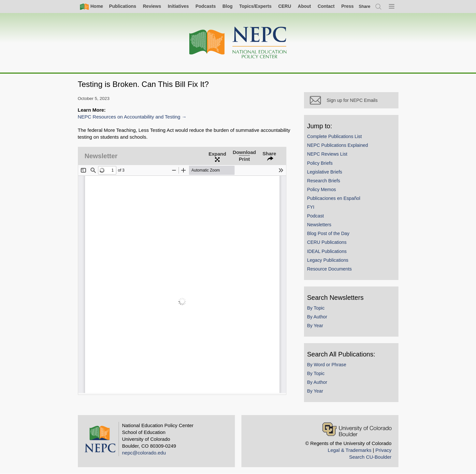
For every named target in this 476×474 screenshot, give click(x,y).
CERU (285, 6)
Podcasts (206, 6)
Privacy (383, 450)
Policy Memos (322, 189)
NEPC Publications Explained (338, 145)
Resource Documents (330, 269)
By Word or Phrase (327, 365)
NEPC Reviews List (327, 154)
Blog (228, 6)
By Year (315, 326)
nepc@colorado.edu (144, 453)
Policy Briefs (320, 163)
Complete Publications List (335, 136)
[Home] (238, 43)
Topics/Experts (255, 6)
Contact (326, 6)
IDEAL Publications (327, 251)
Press (347, 6)
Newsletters (319, 225)
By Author (317, 317)
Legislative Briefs (325, 172)
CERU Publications (327, 242)
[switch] (365, 6)
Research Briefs (324, 181)
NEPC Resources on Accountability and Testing (129, 117)
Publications (123, 6)
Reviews (152, 6)
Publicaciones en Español (334, 198)
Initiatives (178, 6)
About (304, 6)
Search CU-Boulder (370, 457)
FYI (311, 207)
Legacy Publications (328, 260)
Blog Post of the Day (328, 233)
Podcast (316, 216)
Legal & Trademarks (350, 450)
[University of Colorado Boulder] (357, 429)
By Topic (316, 308)
